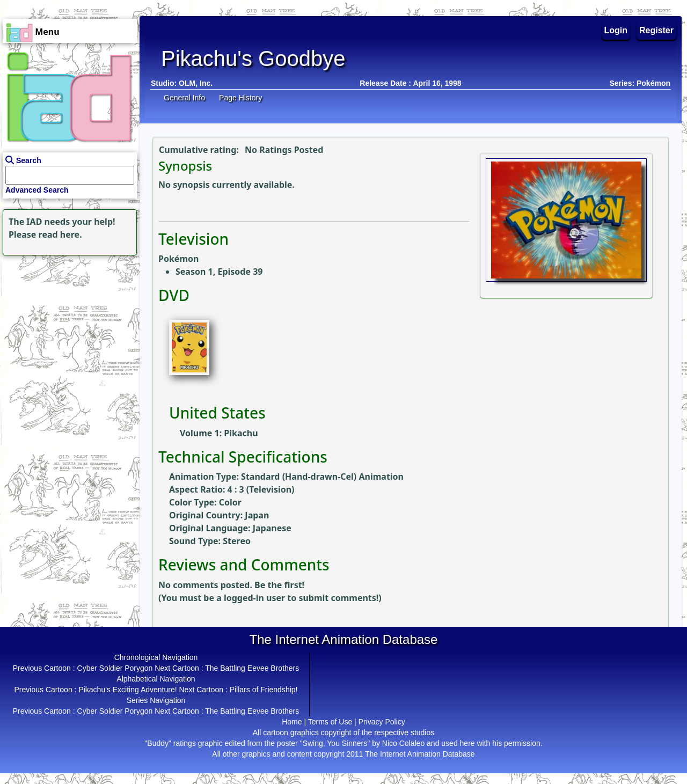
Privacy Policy (382, 722)
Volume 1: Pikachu (219, 433)
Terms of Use (330, 722)
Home (292, 722)
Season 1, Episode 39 (219, 272)
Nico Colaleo (403, 743)
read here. (60, 235)
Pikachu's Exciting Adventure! (127, 690)
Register (656, 30)
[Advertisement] (67, 325)
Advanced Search (37, 190)
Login (616, 30)
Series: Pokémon (640, 83)
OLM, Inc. (196, 83)
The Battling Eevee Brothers (252, 668)
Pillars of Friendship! (264, 690)
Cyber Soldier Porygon (115, 668)
